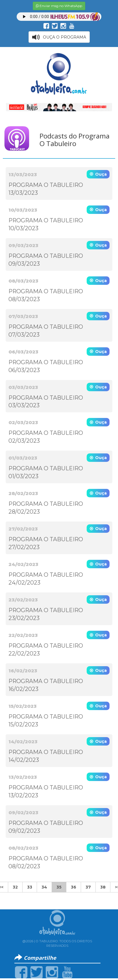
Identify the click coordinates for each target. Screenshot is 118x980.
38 (103, 887)
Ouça (101, 174)
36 (74, 887)
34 (44, 887)
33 (30, 887)
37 (88, 887)
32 (15, 887)
